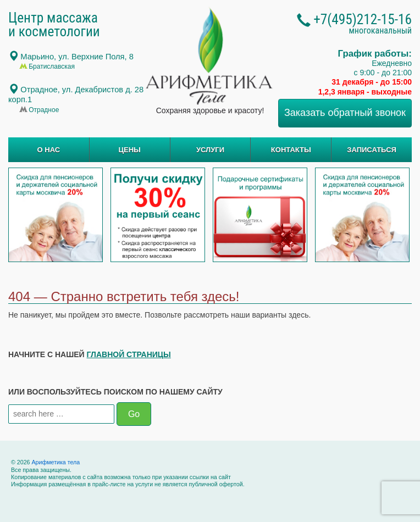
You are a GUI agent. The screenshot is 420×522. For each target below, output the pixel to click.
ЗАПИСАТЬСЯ (372, 150)
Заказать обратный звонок (345, 113)
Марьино (77, 57)
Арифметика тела (55, 462)
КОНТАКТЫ (291, 150)
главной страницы (129, 354)
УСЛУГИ (210, 150)
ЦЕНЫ (130, 150)
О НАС (49, 150)
